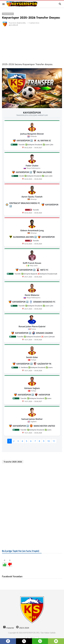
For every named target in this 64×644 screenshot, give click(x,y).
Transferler (8, 14)
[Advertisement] (32, 45)
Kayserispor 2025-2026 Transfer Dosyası (31, 18)
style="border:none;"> (32, 281)
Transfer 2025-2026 (13, 462)
